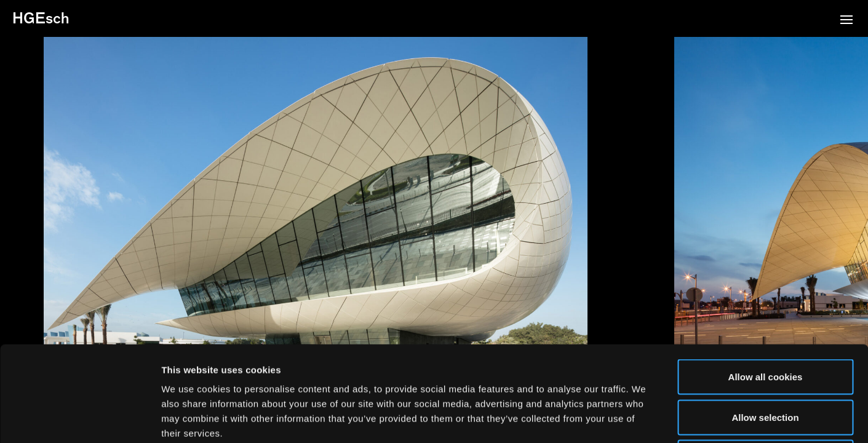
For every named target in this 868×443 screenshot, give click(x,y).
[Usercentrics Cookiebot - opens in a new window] (80, 419)
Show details (646, 419)
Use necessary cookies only (765, 362)
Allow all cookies (766, 281)
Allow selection (765, 322)
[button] (846, 21)
